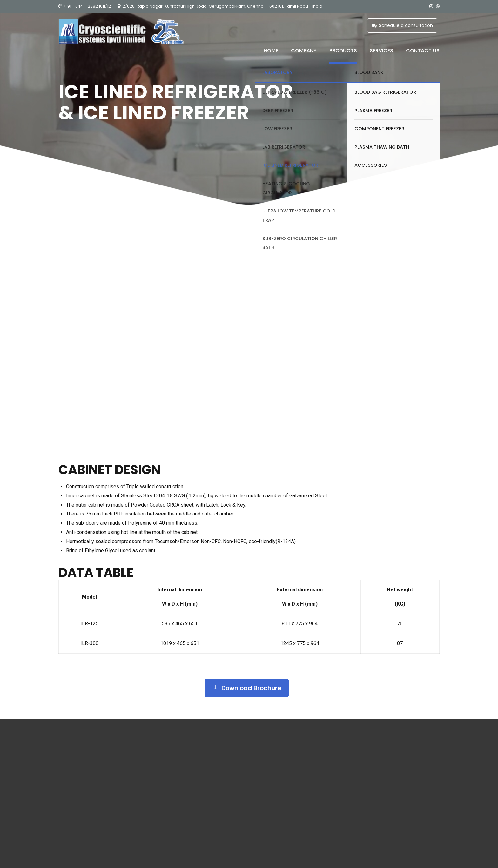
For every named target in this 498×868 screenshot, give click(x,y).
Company (304, 51)
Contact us (423, 51)
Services (381, 51)
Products (343, 51)
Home (271, 51)
